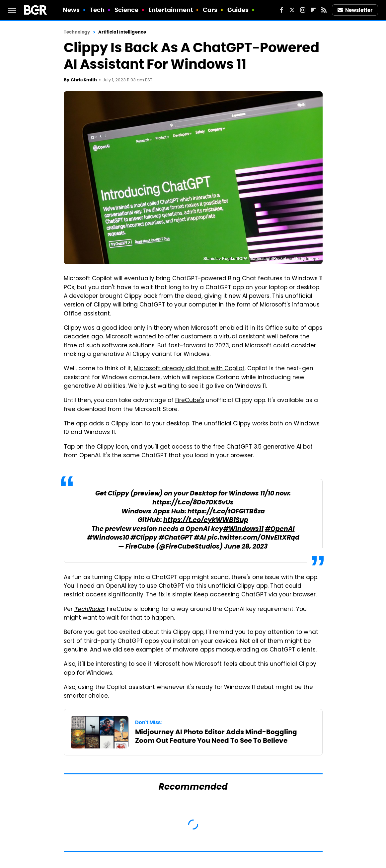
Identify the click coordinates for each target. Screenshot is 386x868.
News (71, 10)
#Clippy (144, 538)
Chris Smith (84, 80)
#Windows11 (243, 529)
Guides (238, 10)
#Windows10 (108, 538)
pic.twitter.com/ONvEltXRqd (253, 538)
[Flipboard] (313, 10)
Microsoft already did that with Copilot (189, 369)
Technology (77, 32)
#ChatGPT (176, 538)
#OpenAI (280, 529)
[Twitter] (292, 10)
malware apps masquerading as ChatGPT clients (244, 650)
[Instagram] (303, 10)
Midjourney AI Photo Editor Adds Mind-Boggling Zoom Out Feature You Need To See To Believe (216, 736)
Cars (210, 10)
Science (127, 10)
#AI (200, 538)
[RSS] (324, 10)
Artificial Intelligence (122, 32)
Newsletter (355, 10)
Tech (97, 10)
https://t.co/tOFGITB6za (226, 512)
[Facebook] (281, 10)
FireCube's (190, 401)
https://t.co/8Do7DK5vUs (193, 503)
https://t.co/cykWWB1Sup (206, 521)
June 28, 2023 (246, 547)
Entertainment (171, 10)
